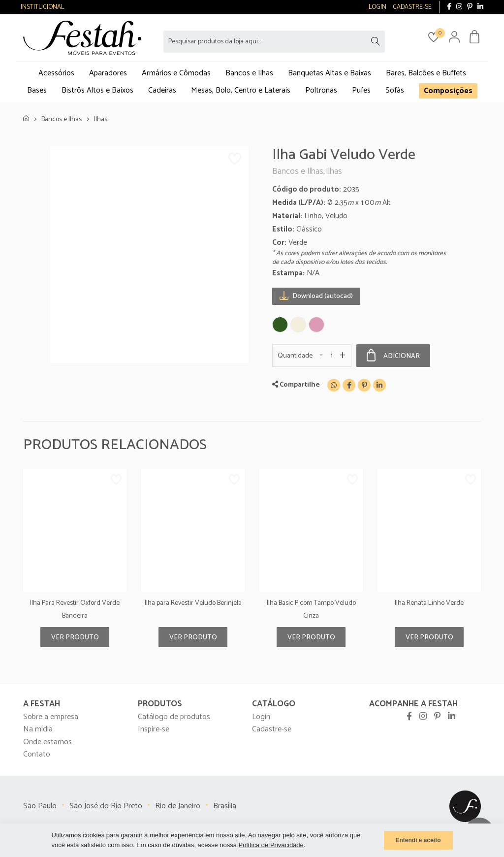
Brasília (225, 806)
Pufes (361, 90)
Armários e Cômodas (176, 73)
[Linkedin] (379, 385)
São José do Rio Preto (106, 806)
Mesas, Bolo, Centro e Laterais (241, 90)
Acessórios (56, 73)
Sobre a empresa (51, 717)
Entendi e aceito (418, 840)
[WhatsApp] (334, 385)
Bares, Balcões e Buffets (426, 73)
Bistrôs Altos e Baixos (97, 90)
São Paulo (40, 806)
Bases (37, 90)
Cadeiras (162, 90)
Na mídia (38, 729)
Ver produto (75, 638)
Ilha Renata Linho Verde (429, 603)
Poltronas (321, 90)
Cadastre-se (272, 729)
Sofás (395, 90)
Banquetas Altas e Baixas (330, 73)
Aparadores (108, 73)
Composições (448, 91)
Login (261, 717)
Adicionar (393, 356)
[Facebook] (349, 385)
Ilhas (101, 119)
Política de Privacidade (271, 845)
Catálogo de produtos (174, 717)
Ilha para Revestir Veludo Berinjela (193, 603)
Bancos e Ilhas (249, 73)
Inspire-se (154, 729)
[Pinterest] (364, 385)
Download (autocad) (316, 296)
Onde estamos (47, 742)
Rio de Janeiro (178, 806)
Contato (37, 754)
